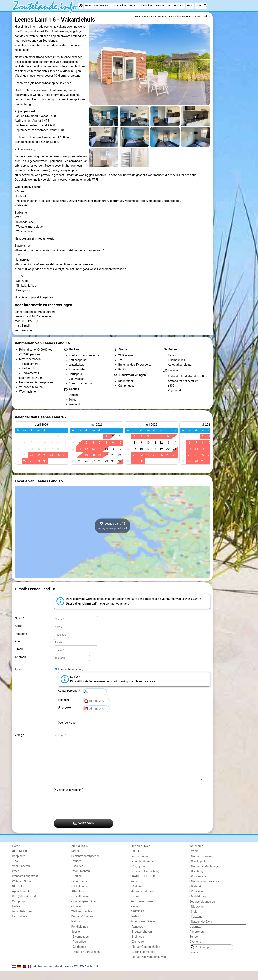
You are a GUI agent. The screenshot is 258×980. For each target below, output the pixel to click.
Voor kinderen (21, 875)
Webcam (105, 6)
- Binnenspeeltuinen (84, 910)
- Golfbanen (79, 956)
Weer (199, 6)
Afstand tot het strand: (182, 376)
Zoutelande (91, 6)
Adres (18, 626)
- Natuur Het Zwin (201, 931)
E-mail (26, 326)
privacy (58, 975)
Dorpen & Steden (82, 926)
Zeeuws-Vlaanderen (202, 911)
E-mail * (20, 649)
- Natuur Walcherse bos (205, 891)
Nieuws (135, 916)
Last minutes (20, 926)
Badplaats (19, 865)
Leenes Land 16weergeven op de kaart (112, 526)
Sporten (76, 941)
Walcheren (196, 855)
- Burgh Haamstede (143, 961)
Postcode (21, 634)
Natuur (76, 931)
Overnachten (120, 6)
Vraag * (19, 735)
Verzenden (84, 832)
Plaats (19, 642)
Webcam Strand (22, 890)
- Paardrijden (80, 951)
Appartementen (22, 900)
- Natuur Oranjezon (202, 865)
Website (27, 330)
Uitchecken (66, 708)
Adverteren (197, 941)
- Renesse (137, 936)
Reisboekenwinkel (142, 910)
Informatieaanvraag (71, 669)
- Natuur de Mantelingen (205, 875)
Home (16, 855)
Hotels (16, 916)
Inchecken (65, 700)
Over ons (195, 951)
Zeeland (136, 926)
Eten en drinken (140, 855)
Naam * (20, 618)
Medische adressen (143, 900)
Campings (19, 910)
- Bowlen (77, 916)
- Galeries (77, 875)
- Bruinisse (137, 946)
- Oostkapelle (198, 870)
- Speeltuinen (80, 905)
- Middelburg (198, 906)
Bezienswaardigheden (85, 865)
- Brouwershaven (141, 941)
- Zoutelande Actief (143, 870)
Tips (15, 870)
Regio (190, 6)
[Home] (81, 6)
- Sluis (193, 921)
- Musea (76, 870)
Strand (133, 6)
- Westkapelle (198, 885)
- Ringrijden (138, 875)
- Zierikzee (137, 951)
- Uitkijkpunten (81, 895)
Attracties (78, 900)
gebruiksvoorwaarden (43, 975)
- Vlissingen (197, 901)
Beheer (194, 946)
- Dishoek (196, 896)
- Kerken (77, 885)
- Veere (194, 860)
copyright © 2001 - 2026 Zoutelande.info (81, 975)
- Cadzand (196, 926)
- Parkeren (137, 895)
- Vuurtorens (79, 890)
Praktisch (179, 6)
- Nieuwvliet (197, 916)
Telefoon (20, 657)
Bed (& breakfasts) (24, 905)
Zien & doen (146, 6)
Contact (195, 961)
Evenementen (163, 6)
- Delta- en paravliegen (86, 961)
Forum (135, 905)
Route (134, 890)
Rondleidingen (81, 936)
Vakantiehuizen (22, 921)
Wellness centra (82, 921)
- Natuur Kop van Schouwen (148, 966)
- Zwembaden (80, 946)
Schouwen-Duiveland (144, 931)
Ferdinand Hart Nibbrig (145, 880)
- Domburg (196, 880)
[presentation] (84, 815)
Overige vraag (67, 723)
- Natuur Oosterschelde (145, 956)
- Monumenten (81, 880)
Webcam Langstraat (25, 885)
